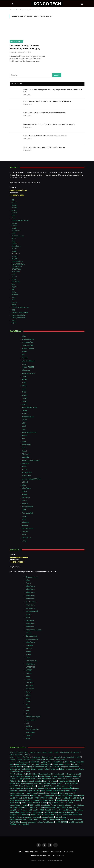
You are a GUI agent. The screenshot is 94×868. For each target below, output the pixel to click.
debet (60, 784)
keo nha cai (19, 800)
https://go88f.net (66, 793)
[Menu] (82, 4)
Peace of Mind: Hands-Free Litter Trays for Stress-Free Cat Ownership (49, 124)
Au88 (24, 383)
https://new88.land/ (46, 822)
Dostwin (14, 208)
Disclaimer (69, 852)
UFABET (15, 256)
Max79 (24, 501)
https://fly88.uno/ (17, 776)
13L (13, 200)
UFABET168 (30, 667)
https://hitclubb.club (18, 819)
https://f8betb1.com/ (29, 407)
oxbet (52, 788)
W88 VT (15, 287)
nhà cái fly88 (27, 473)
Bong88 (14, 259)
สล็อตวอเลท (26, 370)
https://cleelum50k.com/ (20, 220)
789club (13, 781)
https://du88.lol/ (17, 261)
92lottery (15, 295)
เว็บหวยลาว (30, 683)
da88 (76, 808)
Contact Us (56, 852)
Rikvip (26, 767)
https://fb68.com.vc (56, 803)
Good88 (74, 784)
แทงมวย (32, 752)
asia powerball (69, 757)
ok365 (69, 786)
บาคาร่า (14, 249)
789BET (15, 244)
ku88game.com (28, 528)
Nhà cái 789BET (28, 348)
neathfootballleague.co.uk (20, 762)
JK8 (43, 760)
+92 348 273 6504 (17, 195)
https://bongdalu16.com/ (31, 460)
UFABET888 (16, 269)
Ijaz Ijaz (14, 52)
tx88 (20, 810)
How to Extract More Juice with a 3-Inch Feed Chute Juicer (44, 113)
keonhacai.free (61, 774)
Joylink (54, 776)
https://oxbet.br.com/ (65, 779)
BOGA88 (37, 803)
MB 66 (24, 420)
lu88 (30, 810)
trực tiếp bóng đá (64, 805)
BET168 (64, 822)
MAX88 (21, 817)
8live (54, 810)
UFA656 (27, 760)
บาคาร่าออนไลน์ (28, 345)
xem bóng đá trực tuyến (20, 313)
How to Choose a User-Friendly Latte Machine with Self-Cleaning (47, 101)
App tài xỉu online (32, 729)
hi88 (28, 704)
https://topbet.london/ (61, 764)
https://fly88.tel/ (50, 812)
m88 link (25, 482)
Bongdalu (22, 774)
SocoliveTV (46, 805)
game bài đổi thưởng (41, 757)
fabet (14, 320)
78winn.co (26, 454)
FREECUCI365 (30, 779)
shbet (14, 297)
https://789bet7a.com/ (46, 779)
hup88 (78, 800)
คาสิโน (14, 238)
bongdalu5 (32, 822)
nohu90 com (73, 822)
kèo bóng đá (30, 732)
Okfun (44, 752)
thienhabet (63, 812)
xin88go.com (60, 786)
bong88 (20, 779)
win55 (54, 784)
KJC (23, 355)
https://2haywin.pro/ (33, 717)
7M (73, 764)
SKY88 (21, 769)
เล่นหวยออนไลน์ (27, 342)
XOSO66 (71, 800)
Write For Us (58, 855)
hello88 (29, 648)
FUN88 (20, 752)
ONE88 (28, 788)
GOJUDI (13, 752)
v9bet (28, 676)
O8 (76, 819)
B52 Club (54, 793)
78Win (24, 491)
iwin (18, 784)
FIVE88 (44, 798)
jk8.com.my (25, 771)
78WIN (25, 404)
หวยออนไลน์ (35, 762)
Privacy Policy (32, 852)
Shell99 (29, 673)
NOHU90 (13, 817)
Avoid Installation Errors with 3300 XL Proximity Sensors (44, 147)
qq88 (43, 762)
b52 (27, 723)
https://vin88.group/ (29, 432)
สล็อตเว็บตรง (16, 231)
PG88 (14, 305)
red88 (36, 810)
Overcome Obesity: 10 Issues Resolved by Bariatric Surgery (25, 47)
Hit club (23, 786)
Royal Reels (16, 272)
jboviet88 (30, 686)
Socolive (14, 774)
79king (73, 762)
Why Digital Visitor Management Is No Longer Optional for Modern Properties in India (53, 91)
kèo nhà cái (16, 282)
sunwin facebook (72, 767)
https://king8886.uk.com (20, 307)
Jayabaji (44, 764)
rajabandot (30, 620)
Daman (14, 205)
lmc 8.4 (63, 819)
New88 (58, 817)
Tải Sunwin (26, 497)
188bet (13, 779)
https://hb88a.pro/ (28, 361)
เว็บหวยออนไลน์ (17, 267)
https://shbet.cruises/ (34, 630)
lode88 (48, 810)
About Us (44, 852)
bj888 (28, 695)
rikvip (20, 781)
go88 (25, 781)
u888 (67, 762)
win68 (25, 798)
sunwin (14, 228)
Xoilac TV (13, 791)
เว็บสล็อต (13, 824)
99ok (18, 822)
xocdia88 (70, 803)
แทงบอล (14, 223)
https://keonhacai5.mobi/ (43, 774)
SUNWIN (13, 767)
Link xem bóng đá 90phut (31, 479)
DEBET (28, 769)
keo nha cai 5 (31, 720)
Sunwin (28, 692)
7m (44, 781)
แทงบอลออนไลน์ (28, 339)
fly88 (26, 752)
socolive (39, 781)
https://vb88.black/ (18, 264)
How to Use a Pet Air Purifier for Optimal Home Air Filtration (45, 136)
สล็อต (14, 215)
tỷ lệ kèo (58, 815)
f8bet (28, 707)
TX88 (42, 810)
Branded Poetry (32, 577)
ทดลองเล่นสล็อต (27, 507)
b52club (25, 504)
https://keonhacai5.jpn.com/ (40, 767)
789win (29, 633)
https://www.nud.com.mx (20, 795)
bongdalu (25, 457)
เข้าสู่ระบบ (25, 414)
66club (14, 292)
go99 (48, 762)
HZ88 (27, 755)
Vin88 (32, 808)
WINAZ (25, 535)
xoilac (48, 776)
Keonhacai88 (43, 788)
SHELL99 (13, 769)
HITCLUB (39, 808)
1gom (23, 784)
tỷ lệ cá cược (52, 781)
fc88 (24, 389)
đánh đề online (23, 815)
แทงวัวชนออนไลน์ (56, 757)
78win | (57, 752)
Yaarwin (14, 213)
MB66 (12, 800)
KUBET (78, 764)
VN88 (24, 510)
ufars (39, 752)
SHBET (25, 392)
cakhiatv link (26, 476)
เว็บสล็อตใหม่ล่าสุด (18, 236)
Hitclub (14, 302)
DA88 (15, 808)
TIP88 (37, 798)
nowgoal (29, 784)
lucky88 (13, 810)
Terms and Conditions (40, 855)
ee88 (81, 822)
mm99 (28, 652)
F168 (31, 805)
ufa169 (19, 760)
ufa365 (13, 760)
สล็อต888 (25, 522)
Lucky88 (29, 776)
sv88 (74, 791)
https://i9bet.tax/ (17, 788)
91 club (70, 808)
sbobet (24, 822)
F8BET (30, 819)
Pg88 (30, 791)
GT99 (47, 793)
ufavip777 (14, 786)
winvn (24, 429)
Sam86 (61, 776)
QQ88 (28, 701)
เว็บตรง (28, 583)
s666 (52, 795)
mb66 (74, 798)
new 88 (25, 395)
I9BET (20, 767)
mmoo (24, 386)
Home (20, 852)
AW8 (38, 764)
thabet (24, 451)
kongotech (59, 861)
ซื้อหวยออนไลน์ (31, 636)
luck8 (24, 426)
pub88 (65, 810)
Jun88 (81, 795)
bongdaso (26, 463)
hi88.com (52, 798)
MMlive (68, 791)
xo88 (59, 810)
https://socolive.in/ (29, 373)
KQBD (24, 519)
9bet (13, 284)
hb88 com (70, 769)
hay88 (14, 323)
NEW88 (58, 795)
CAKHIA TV (26, 538)
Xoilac (77, 788)
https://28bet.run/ (17, 793)
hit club (24, 380)
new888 (25, 358)
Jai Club (14, 203)
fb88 (13, 310)
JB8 (29, 764)
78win (50, 752)
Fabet (18, 803)
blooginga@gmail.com (18, 190)
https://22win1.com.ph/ (19, 805)
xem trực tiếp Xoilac (19, 315)
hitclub (31, 781)
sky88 (27, 800)
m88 (24, 423)
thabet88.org (58, 767)
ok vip (14, 279)
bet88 (54, 762)
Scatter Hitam (31, 602)
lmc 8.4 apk (37, 812)
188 (13, 290)
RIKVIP (24, 469)
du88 (21, 808)
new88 (24, 435)
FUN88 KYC (54, 769)
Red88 (24, 803)
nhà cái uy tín (63, 781)
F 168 (28, 658)
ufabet (24, 494)
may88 (72, 810)
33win (19, 798)
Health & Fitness (16, 41)
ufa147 (78, 757)
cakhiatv (29, 726)
